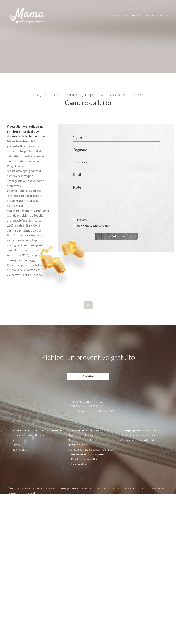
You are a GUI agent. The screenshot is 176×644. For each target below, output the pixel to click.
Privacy (82, 220)
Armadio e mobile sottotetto (28, 435)
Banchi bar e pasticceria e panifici (139, 435)
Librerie (16, 445)
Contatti (146, 16)
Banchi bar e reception (84, 459)
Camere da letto (81, 464)
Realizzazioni (123, 16)
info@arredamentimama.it (88, 401)
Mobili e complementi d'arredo (137, 440)
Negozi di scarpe (77, 445)
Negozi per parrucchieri (81, 440)
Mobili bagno (19, 450)
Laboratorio (135, 16)
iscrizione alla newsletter (94, 226)
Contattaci (88, 376)
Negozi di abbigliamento (82, 435)
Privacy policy (121, 499)
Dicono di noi (157, 16)
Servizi (112, 16)
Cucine (15, 440)
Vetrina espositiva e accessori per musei (91, 450)
